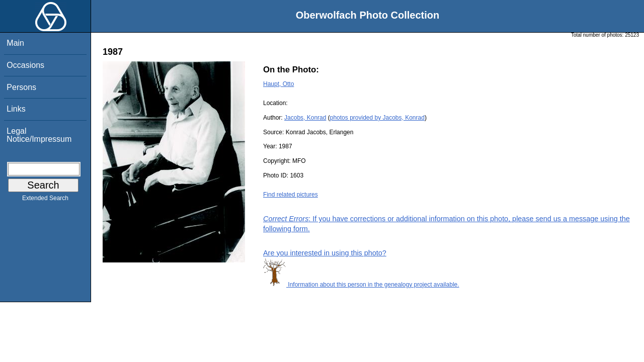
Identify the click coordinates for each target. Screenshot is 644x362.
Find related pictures (291, 195)
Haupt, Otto (278, 84)
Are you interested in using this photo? (325, 253)
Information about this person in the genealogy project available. (361, 285)
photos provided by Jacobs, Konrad (377, 118)
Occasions (25, 65)
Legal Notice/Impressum (39, 135)
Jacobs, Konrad (305, 118)
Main (15, 43)
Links (16, 109)
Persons (21, 87)
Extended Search (45, 200)
